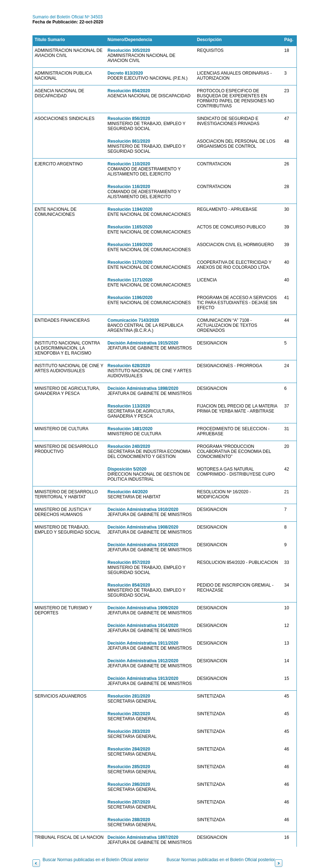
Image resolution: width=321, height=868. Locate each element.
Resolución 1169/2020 (130, 245)
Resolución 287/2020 (129, 802)
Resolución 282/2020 (129, 714)
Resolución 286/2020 (129, 784)
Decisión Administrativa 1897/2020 (143, 837)
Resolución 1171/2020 (130, 280)
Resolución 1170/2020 (130, 262)
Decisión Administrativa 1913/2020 (143, 678)
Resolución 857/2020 (129, 562)
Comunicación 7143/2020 (133, 320)
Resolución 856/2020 (129, 119)
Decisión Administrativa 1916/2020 (143, 545)
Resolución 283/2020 (129, 731)
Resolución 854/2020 (129, 91)
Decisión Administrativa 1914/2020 (143, 626)
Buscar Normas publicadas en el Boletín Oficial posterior (221, 860)
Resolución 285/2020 (129, 767)
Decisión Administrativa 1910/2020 (143, 509)
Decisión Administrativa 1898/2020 (143, 388)
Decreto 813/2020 (125, 73)
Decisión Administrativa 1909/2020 (143, 608)
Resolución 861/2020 (129, 141)
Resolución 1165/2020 (130, 227)
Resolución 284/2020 (129, 749)
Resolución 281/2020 (129, 696)
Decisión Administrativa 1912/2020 (143, 661)
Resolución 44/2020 (127, 492)
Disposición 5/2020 (127, 469)
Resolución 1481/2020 (130, 429)
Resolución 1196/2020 (130, 298)
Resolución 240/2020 (129, 446)
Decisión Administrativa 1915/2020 (143, 343)
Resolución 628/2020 (129, 366)
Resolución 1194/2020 (130, 209)
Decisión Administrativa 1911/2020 (143, 643)
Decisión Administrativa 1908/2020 (143, 527)
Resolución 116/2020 (129, 187)
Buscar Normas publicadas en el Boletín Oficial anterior (96, 860)
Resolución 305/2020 (129, 50)
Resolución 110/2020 (129, 164)
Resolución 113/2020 (129, 406)
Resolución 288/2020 (129, 820)
